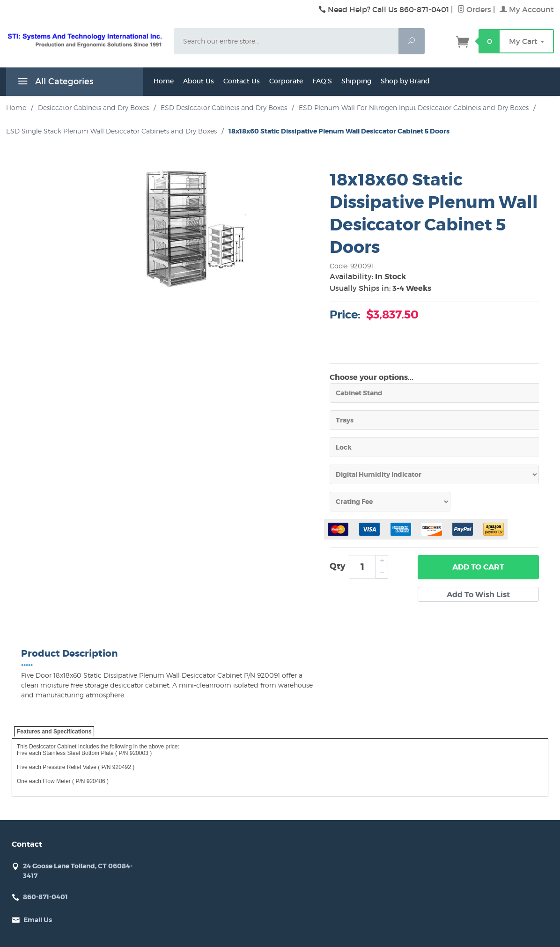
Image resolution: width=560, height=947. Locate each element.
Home (164, 81)
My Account (527, 9)
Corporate (286, 81)
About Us (199, 81)
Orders (474, 9)
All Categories (54, 83)
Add (478, 567)
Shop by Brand (405, 81)
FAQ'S (322, 81)
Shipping (356, 81)
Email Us (38, 920)
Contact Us (242, 81)
